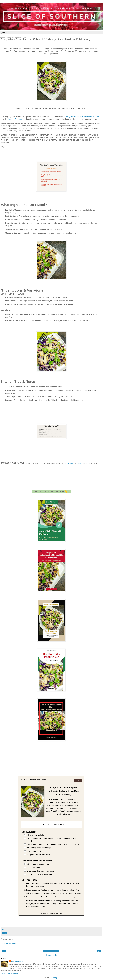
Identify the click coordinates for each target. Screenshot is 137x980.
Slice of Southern (18, 961)
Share (5, 933)
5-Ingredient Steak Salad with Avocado (82, 117)
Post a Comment (9, 944)
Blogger (55, 978)
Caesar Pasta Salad (17, 119)
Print (78, 780)
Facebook (70, 463)
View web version (51, 955)
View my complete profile (9, 974)
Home (51, 951)
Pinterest (80, 463)
